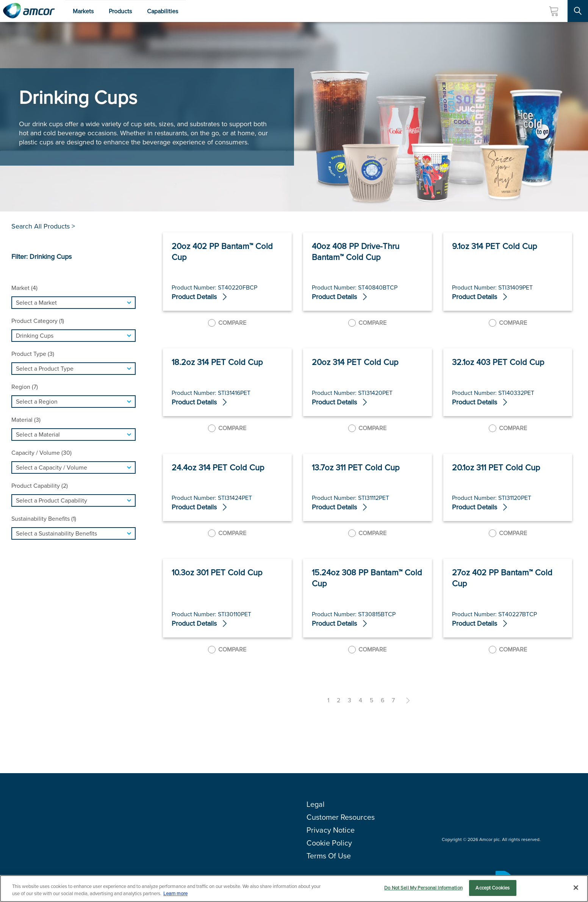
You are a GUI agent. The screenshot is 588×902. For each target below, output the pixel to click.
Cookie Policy (329, 843)
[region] (294, 889)
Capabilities (163, 11)
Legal (316, 804)
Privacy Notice (331, 830)
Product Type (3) (33, 354)
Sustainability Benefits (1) (44, 519)
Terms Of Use (329, 856)
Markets (83, 11)
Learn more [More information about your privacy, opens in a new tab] (175, 894)
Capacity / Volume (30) (41, 453)
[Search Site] (578, 11)
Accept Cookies (493, 888)
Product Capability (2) (40, 486)
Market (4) (24, 288)
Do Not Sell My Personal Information (423, 888)
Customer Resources (341, 817)
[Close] (576, 888)
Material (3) (26, 420)
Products (120, 11)
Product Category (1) (38, 321)
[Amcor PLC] (29, 11)
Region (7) (25, 387)
